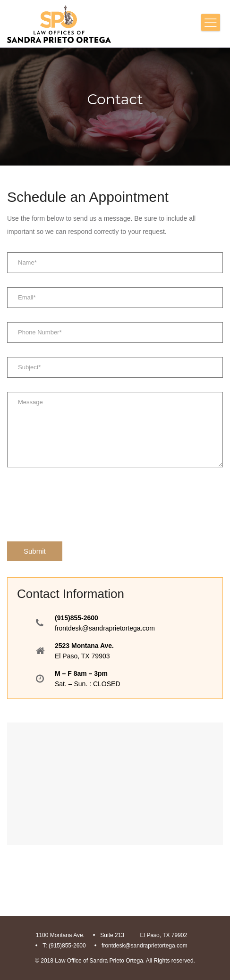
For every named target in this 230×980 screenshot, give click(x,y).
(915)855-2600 (77, 618)
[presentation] (79, 504)
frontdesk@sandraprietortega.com (105, 628)
